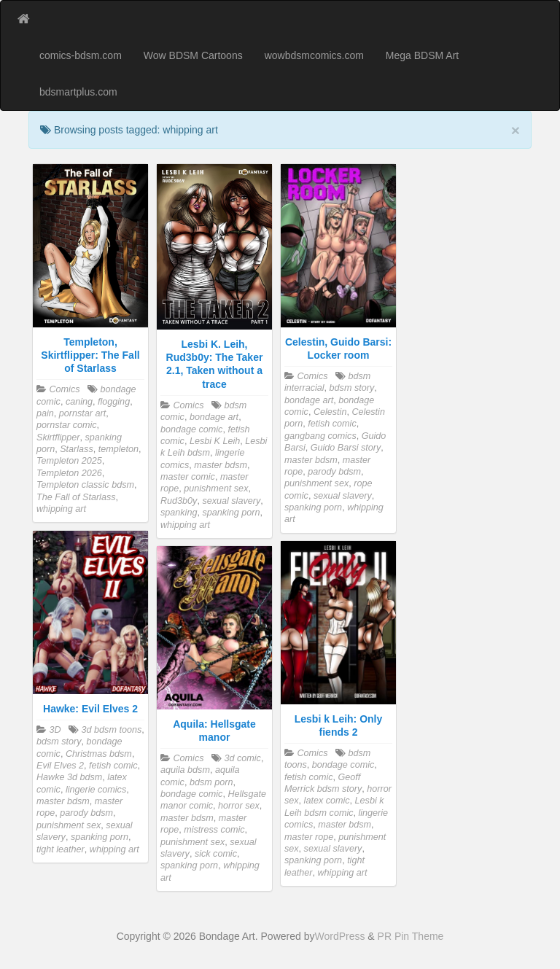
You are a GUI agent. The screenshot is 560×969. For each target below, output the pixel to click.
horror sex (239, 806)
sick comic (216, 854)
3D (55, 730)
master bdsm (221, 465)
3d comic (242, 758)
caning (79, 402)
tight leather (61, 849)
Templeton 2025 (69, 461)
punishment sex (216, 489)
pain (45, 413)
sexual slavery (231, 501)
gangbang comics (320, 436)
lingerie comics (96, 790)
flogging (114, 402)
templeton (118, 449)
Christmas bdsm (99, 754)
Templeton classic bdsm (85, 485)
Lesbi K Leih (215, 441)
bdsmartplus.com (78, 92)
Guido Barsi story (346, 448)
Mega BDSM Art (422, 55)
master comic (188, 477)
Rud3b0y (179, 501)
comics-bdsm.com (81, 55)
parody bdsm (334, 472)
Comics (65, 389)
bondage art (214, 417)
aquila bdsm (185, 770)
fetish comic (332, 424)
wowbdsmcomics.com (314, 55)
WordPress (339, 936)
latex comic (327, 801)
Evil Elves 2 (60, 766)
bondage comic (191, 429)
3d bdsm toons (112, 730)
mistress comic (214, 830)
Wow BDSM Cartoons (193, 55)
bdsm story (352, 388)
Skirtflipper (58, 437)
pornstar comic (67, 425)
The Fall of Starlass (76, 497)
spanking (179, 513)
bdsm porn (211, 782)
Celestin (330, 412)
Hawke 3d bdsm (69, 777)
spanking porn (231, 513)
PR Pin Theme (411, 936)
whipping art (61, 509)
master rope (309, 837)
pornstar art (82, 413)
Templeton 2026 (69, 473)
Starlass (77, 449)
